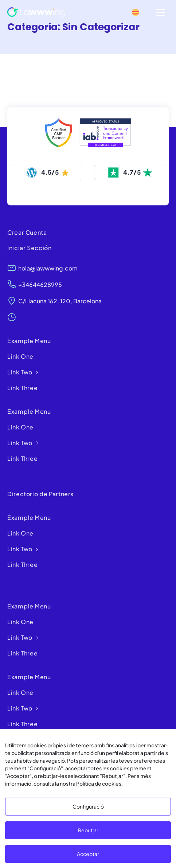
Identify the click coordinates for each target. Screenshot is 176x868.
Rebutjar (88, 830)
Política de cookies (99, 783)
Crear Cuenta (27, 232)
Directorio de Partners (40, 494)
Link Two (20, 372)
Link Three (22, 388)
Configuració (88, 806)
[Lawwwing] (36, 12)
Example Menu (29, 341)
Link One (20, 356)
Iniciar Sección (30, 248)
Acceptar (88, 854)
